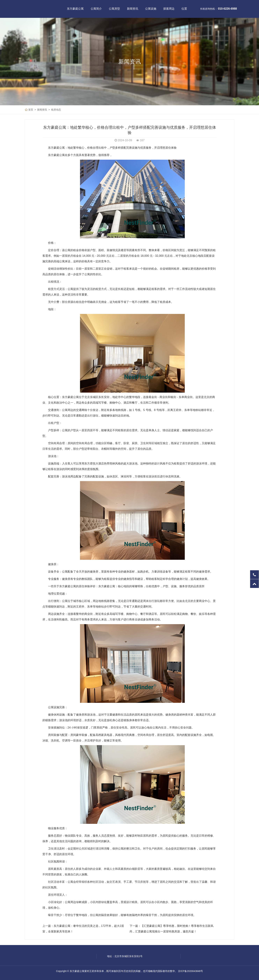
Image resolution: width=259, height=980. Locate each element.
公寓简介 (96, 9)
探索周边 (169, 9)
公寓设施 (151, 9)
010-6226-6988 (227, 9)
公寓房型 (114, 9)
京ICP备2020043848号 (190, 971)
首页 (31, 110)
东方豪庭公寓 (75, 9)
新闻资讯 (133, 9)
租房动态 (56, 110)
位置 (184, 9)
